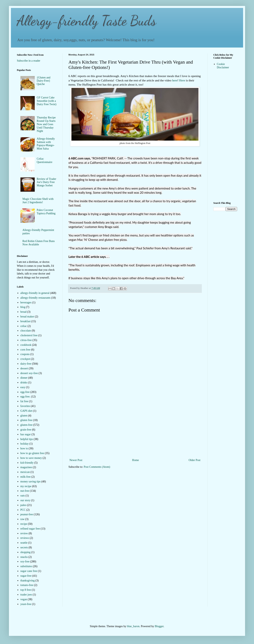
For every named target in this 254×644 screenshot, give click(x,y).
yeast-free (26, 604)
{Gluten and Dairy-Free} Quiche (44, 81)
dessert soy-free (29, 373)
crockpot (25, 359)
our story (25, 500)
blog (23, 307)
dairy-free (26, 364)
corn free (25, 350)
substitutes (26, 566)
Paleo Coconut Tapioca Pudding (46, 212)
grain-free (26, 430)
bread (24, 312)
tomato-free (27, 585)
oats (23, 496)
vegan (24, 599)
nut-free (25, 491)
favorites (25, 406)
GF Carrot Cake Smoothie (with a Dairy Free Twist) (47, 101)
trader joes (26, 595)
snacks (24, 557)
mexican (25, 472)
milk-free (26, 477)
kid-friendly (27, 463)
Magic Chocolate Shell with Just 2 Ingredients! (38, 201)
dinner (24, 378)
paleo (23, 505)
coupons (25, 354)
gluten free (26, 420)
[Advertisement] (135, 428)
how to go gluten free (32, 453)
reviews (25, 538)
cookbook (26, 345)
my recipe (26, 486)
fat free (24, 401)
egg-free (25, 392)
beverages (26, 302)
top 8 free (26, 590)
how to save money (31, 458)
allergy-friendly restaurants (36, 298)
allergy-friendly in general (35, 293)
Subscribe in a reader (29, 61)
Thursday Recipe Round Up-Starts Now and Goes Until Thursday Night (46, 124)
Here (182, 80)
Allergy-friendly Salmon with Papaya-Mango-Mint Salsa (46, 144)
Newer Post (76, 460)
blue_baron (133, 626)
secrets (24, 547)
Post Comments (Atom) (97, 467)
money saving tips (31, 482)
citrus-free (26, 340)
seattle (24, 543)
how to (24, 448)
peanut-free (27, 514)
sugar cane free (29, 571)
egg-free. (25, 397)
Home (136, 460)
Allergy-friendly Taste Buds (87, 21)
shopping (25, 552)
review (24, 533)
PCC (23, 510)
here (175, 80)
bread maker (27, 317)
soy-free (25, 562)
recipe (24, 524)
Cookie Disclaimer (223, 66)
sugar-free (26, 576)
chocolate (26, 331)
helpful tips (27, 439)
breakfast (25, 321)
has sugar (26, 434)
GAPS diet (26, 411)
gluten (24, 416)
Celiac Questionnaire (45, 160)
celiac (24, 326)
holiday (25, 444)
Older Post (195, 460)
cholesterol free (29, 335)
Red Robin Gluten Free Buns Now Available (39, 243)
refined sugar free (30, 529)
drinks (24, 382)
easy (23, 387)
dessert (24, 368)
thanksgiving (28, 581)
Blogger (159, 626)
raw (23, 519)
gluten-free (26, 425)
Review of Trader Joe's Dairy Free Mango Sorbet (46, 182)
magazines (26, 467)
